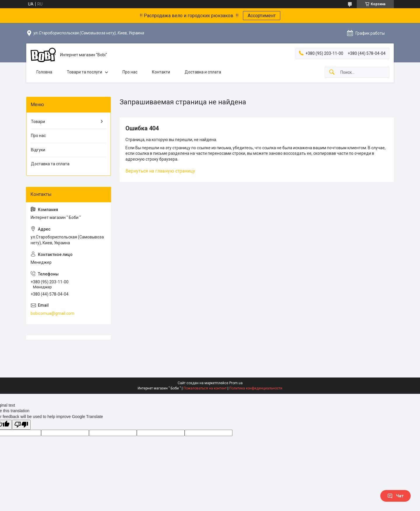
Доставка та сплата (50, 164)
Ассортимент (262, 16)
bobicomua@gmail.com (52, 313)
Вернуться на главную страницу (160, 171)
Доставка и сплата (203, 72)
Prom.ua (236, 383)
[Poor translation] (21, 425)
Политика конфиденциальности (256, 388)
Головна (44, 72)
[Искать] (332, 72)
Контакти (161, 72)
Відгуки (38, 150)
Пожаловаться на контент (205, 388)
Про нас (130, 72)
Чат (395, 496)
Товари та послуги (84, 72)
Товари (38, 122)
